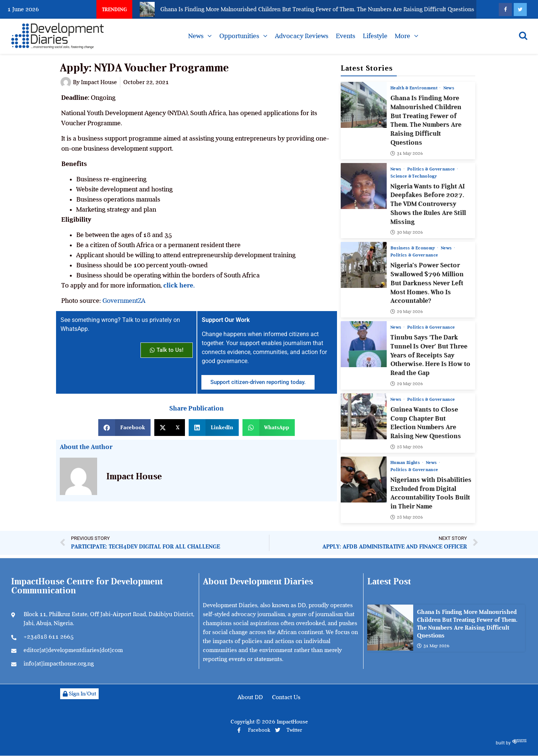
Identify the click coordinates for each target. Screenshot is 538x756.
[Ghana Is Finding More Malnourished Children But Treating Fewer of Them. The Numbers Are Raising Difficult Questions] (364, 105)
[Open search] (523, 36)
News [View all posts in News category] (449, 88)
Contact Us (286, 697)
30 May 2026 (407, 232)
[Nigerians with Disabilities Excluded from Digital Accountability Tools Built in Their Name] (364, 479)
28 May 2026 (407, 446)
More (403, 36)
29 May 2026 (407, 311)
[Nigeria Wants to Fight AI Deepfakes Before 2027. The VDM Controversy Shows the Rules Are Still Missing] (364, 186)
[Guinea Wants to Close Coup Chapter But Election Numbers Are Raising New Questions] (364, 416)
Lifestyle (375, 36)
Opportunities (239, 36)
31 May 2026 (407, 153)
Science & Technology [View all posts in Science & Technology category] (414, 176)
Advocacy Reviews (302, 36)
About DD (250, 697)
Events (346, 36)
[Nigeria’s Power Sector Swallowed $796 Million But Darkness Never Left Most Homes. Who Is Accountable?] (364, 265)
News (196, 36)
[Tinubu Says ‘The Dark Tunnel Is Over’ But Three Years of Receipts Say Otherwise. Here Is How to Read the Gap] (364, 344)
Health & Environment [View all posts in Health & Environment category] (415, 88)
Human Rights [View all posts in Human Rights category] (406, 462)
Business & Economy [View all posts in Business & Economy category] (413, 248)
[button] (124, 428)
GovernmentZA (124, 301)
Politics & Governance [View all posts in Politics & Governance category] (432, 169)
